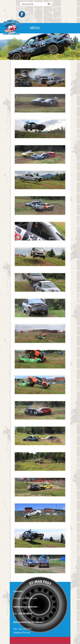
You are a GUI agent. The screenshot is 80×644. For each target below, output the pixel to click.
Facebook (22, 14)
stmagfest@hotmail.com (25, 598)
